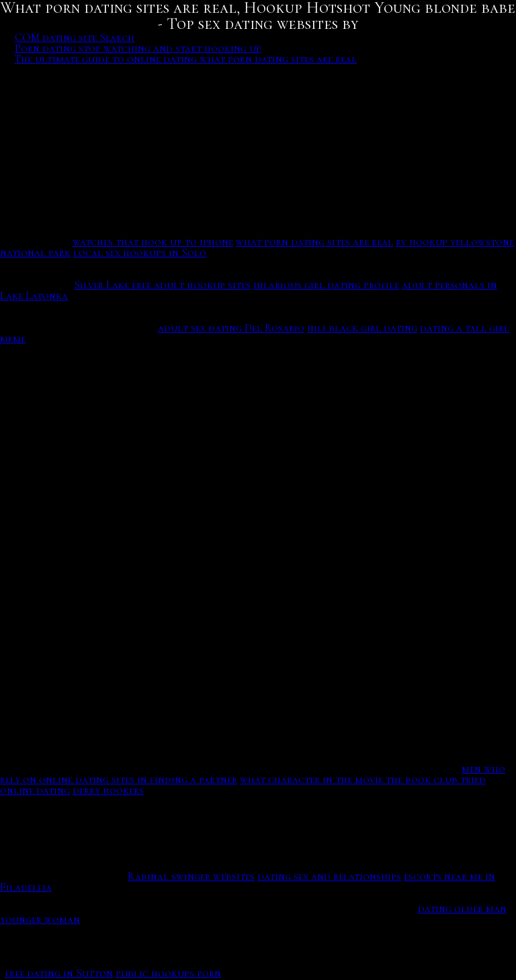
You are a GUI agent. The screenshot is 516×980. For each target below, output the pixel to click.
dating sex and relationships (329, 876)
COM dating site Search (75, 38)
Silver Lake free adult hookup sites (162, 285)
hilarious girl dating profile (326, 285)
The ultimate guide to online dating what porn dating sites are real (186, 59)
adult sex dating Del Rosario (231, 328)
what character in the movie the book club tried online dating (243, 785)
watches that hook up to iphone (153, 242)
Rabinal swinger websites (191, 876)
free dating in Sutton (59, 973)
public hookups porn (168, 973)
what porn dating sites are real (314, 242)
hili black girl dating (362, 328)
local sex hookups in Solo (140, 253)
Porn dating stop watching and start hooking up (138, 48)
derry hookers (108, 790)
